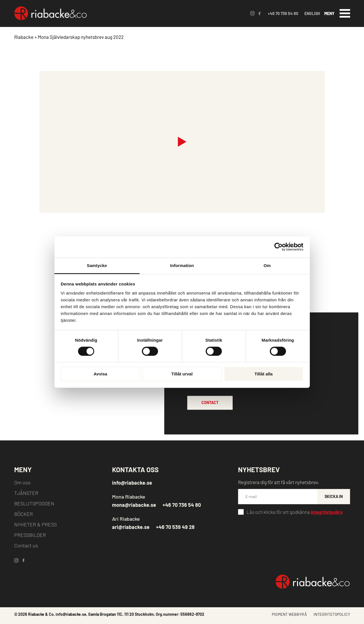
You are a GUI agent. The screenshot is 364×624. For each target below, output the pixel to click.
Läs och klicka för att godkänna (295, 512)
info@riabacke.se (132, 483)
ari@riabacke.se (131, 527)
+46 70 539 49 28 (175, 527)
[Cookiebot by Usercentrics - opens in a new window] (278, 247)
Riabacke (24, 37)
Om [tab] (267, 265)
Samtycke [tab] (97, 265)
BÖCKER (24, 514)
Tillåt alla (264, 374)
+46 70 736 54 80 (283, 13)
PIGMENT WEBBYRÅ (289, 614)
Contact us (26, 545)
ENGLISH (312, 13)
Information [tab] (182, 265)
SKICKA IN (334, 496)
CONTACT (210, 403)
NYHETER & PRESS (35, 524)
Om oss (22, 482)
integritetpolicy (327, 512)
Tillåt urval (182, 374)
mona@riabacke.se (134, 505)
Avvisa (100, 374)
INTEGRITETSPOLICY (332, 614)
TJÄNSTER (26, 493)
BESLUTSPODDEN (34, 503)
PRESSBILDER (30, 535)
